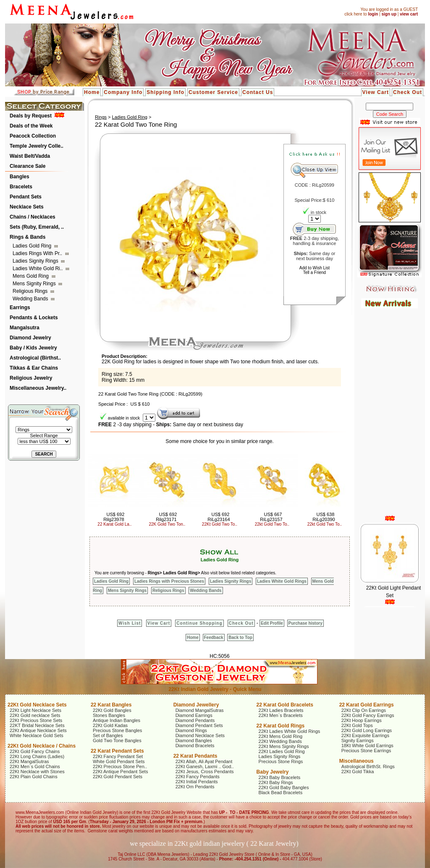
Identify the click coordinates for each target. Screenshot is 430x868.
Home (92, 92)
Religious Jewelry (31, 378)
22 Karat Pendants (195, 756)
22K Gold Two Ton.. (167, 524)
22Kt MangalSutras (29, 761)
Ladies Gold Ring (33, 246)
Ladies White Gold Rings (282, 581)
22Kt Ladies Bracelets (281, 710)
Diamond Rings (191, 730)
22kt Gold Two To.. (272, 524)
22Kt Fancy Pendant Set (118, 756)
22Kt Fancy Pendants (198, 777)
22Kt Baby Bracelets (280, 777)
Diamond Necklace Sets (200, 735)
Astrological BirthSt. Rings (368, 766)
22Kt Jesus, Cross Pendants (205, 772)
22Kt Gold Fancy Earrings (368, 715)
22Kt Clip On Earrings (364, 710)
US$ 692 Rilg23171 (166, 517)
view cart (409, 14)
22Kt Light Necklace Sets (35, 710)
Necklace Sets (27, 207)
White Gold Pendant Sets (119, 761)
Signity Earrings (358, 740)
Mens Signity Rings (35, 284)
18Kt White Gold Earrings (367, 745)
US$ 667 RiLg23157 (271, 517)
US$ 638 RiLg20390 (324, 517)
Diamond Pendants (195, 720)
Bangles (20, 177)
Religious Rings (31, 291)
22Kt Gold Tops (357, 725)
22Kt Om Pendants (195, 787)
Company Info (123, 92)
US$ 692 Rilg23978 (114, 517)
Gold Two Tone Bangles (117, 740)
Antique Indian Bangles (117, 720)
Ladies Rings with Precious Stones (169, 581)
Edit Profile (272, 623)
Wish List (130, 623)
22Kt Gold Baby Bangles (284, 787)
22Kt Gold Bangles (112, 710)
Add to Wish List (315, 268)
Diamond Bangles (194, 740)
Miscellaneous (357, 761)
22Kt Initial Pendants (197, 782)
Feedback (214, 637)
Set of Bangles (108, 735)
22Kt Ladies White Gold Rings (290, 731)
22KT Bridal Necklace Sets (37, 725)
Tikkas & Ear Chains (34, 368)
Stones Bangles (109, 715)
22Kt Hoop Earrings (362, 720)
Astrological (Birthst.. (35, 358)
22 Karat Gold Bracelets (285, 705)
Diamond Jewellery (196, 705)
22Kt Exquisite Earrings (365, 735)
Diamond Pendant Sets (199, 725)
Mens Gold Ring (31, 276)
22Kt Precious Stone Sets (36, 720)
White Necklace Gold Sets (37, 735)
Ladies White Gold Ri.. (38, 268)
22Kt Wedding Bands (280, 741)
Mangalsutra (25, 328)
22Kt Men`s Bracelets (281, 715)
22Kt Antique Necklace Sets (38, 730)
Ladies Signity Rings (36, 261)
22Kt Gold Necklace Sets (37, 705)
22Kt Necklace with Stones (37, 772)
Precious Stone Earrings (366, 751)
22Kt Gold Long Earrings (367, 730)
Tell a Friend (315, 272)
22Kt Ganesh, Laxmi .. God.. (205, 766)
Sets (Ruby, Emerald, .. (37, 227)
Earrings (20, 308)
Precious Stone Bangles (117, 730)
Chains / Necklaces (33, 217)
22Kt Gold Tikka (358, 772)
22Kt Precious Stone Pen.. (120, 766)
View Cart (376, 92)
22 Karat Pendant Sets (117, 751)
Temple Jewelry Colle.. (37, 146)
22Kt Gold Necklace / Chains (42, 746)
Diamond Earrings (194, 715)
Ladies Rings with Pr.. (38, 253)
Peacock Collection (33, 136)
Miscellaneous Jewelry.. (38, 388)
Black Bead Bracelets (281, 792)
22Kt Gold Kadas (110, 725)
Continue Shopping (199, 623)
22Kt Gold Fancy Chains (35, 751)
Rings (101, 117)
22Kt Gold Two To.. (220, 524)
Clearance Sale (28, 166)
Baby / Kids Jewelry (33, 348)
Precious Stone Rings (281, 761)
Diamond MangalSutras (200, 710)
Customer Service (213, 92)
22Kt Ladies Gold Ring (282, 751)
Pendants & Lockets (34, 318)
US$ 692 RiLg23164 (219, 517)
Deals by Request (31, 116)
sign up (389, 14)
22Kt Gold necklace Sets (35, 715)
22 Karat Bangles (111, 705)
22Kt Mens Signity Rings (284, 746)
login (373, 14)
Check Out (408, 92)
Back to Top (240, 637)
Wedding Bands (31, 299)
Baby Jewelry (273, 772)
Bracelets (21, 187)
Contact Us (258, 92)
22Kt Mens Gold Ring (281, 736)
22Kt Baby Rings (276, 782)
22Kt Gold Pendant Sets (118, 777)
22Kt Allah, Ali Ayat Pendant (204, 761)
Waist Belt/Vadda (30, 156)
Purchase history (305, 623)
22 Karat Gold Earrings (367, 705)
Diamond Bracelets (195, 745)
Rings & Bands (28, 237)
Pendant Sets (26, 197)
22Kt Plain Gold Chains (34, 777)
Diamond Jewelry (30, 338)
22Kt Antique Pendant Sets (121, 772)
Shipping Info (165, 92)
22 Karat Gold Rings (281, 726)
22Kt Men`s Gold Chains (35, 766)
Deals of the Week (31, 126)
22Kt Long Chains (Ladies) (37, 756)
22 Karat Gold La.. (114, 524)
